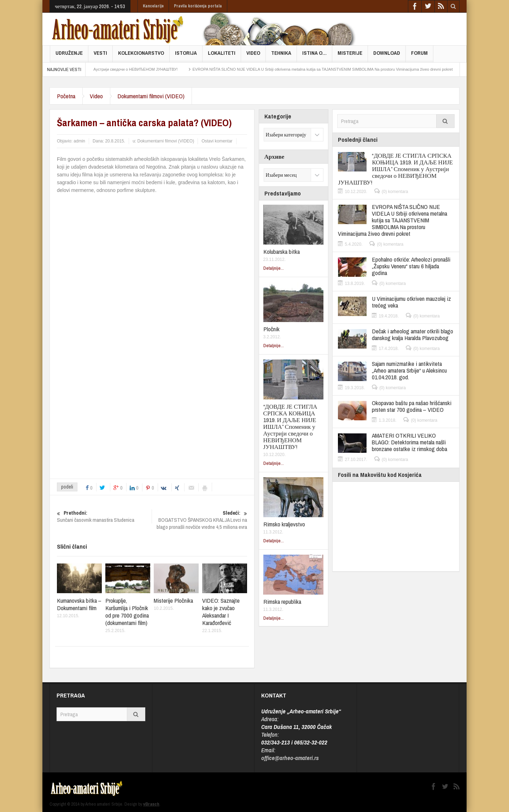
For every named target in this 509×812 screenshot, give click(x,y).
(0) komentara (395, 192)
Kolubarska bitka (282, 252)
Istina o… (314, 56)
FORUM (419, 56)
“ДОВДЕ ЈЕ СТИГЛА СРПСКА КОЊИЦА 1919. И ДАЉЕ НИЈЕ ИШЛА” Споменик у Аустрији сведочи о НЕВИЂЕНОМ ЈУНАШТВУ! (290, 427)
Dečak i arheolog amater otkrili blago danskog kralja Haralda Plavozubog (413, 334)
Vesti (100, 56)
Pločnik (271, 329)
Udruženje (69, 56)
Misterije (350, 56)
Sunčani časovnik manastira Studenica (104, 516)
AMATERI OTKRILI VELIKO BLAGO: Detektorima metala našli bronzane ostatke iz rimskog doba (409, 442)
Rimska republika (282, 601)
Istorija (186, 56)
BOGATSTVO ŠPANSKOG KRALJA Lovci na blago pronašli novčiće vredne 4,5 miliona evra (200, 520)
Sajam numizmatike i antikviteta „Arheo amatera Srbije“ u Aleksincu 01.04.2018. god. (409, 370)
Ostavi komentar (217, 141)
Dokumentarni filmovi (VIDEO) (151, 96)
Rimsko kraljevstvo (284, 524)
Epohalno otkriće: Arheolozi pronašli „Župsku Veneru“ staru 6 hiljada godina (411, 266)
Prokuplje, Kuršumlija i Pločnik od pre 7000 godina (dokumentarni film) (127, 612)
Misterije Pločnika (173, 600)
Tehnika (281, 56)
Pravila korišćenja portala (198, 6)
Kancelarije (153, 6)
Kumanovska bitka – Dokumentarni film (79, 604)
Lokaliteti (222, 56)
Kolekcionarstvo (141, 56)
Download (387, 56)
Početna (66, 96)
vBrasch (151, 804)
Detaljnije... (274, 268)
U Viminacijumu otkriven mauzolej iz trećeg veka (411, 302)
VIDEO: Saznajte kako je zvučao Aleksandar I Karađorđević (221, 612)
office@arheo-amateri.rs (290, 758)
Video (253, 56)
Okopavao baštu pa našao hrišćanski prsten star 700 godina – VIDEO (412, 406)
